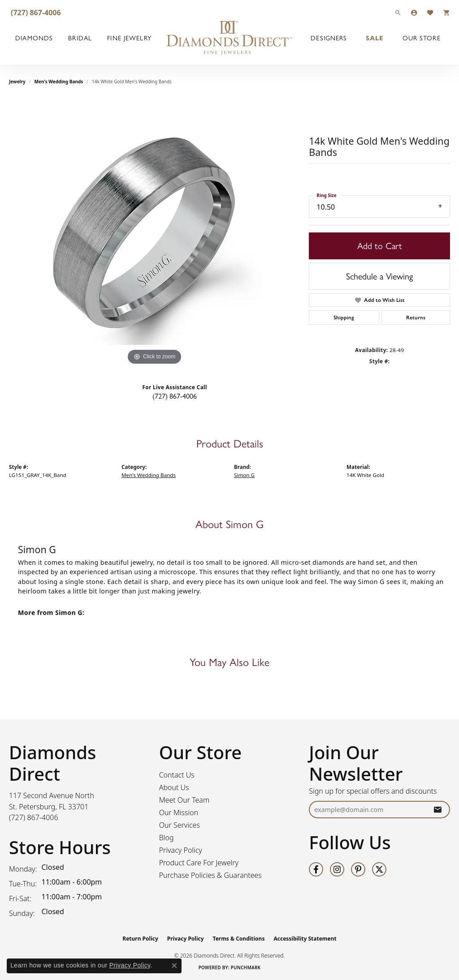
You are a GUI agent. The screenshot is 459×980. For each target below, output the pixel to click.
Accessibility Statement (305, 939)
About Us (174, 787)
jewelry (17, 82)
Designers (329, 38)
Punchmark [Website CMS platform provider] (246, 967)
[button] (398, 12)
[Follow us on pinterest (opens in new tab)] (358, 869)
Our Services (180, 825)
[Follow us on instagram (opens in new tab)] (337, 869)
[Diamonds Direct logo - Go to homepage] (229, 38)
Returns (416, 318)
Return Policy (140, 939)
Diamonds (34, 38)
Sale (375, 38)
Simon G (244, 475)
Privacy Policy (181, 850)
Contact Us (177, 775)
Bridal (80, 38)
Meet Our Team (184, 800)
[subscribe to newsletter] (437, 810)
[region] (155, 233)
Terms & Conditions (239, 939)
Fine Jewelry (129, 38)
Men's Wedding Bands (59, 82)
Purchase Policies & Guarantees (210, 875)
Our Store (422, 38)
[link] (35, 12)
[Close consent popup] (174, 966)
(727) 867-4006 (175, 396)
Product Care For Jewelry (199, 863)
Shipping (344, 318)
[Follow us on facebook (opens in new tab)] (316, 869)
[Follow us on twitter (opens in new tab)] (379, 869)
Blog (167, 838)
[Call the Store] (34, 817)
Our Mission (179, 812)
